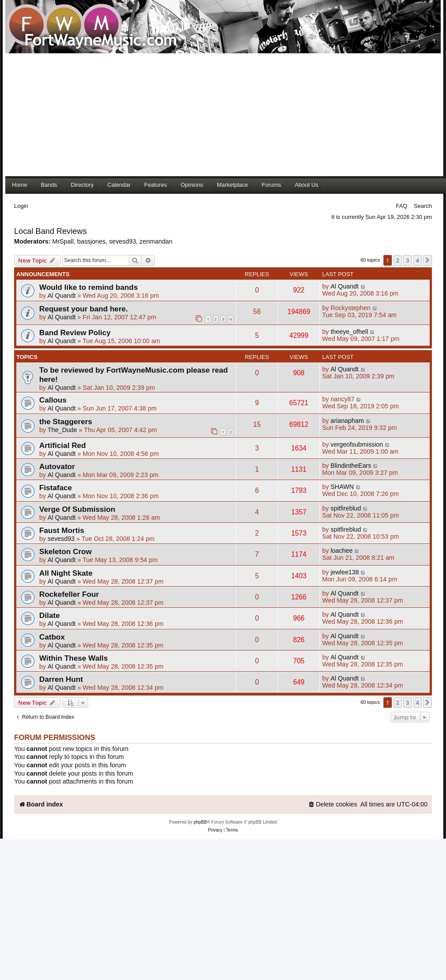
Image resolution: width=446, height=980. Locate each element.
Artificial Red (63, 445)
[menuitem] (333, 804)
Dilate (50, 615)
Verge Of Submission (77, 509)
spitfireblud (346, 508)
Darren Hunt (61, 679)
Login (21, 206)
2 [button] (398, 260)
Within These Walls (74, 658)
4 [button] (418, 260)
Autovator (57, 466)
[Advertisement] (169, 115)
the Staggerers (66, 422)
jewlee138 (345, 572)
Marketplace (232, 185)
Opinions (192, 185)
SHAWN (342, 487)
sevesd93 (122, 241)
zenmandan (156, 241)
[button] (427, 260)
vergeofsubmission (357, 444)
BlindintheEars (351, 466)
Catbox (52, 637)
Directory (82, 185)
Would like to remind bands (89, 287)
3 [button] (407, 260)
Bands (49, 185)
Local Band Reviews (50, 231)
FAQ (401, 206)
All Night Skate (66, 573)
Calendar (119, 185)
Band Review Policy (75, 333)
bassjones (91, 241)
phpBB (200, 822)
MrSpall (63, 241)
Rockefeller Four (69, 594)
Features (155, 185)
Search (423, 206)
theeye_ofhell (349, 332)
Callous (53, 400)
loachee (342, 551)
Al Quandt (62, 296)
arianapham (347, 421)
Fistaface (56, 488)
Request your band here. (84, 309)
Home (20, 185)
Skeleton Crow (65, 551)
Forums (271, 185)
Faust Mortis (62, 530)
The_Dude (62, 430)
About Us (307, 185)
